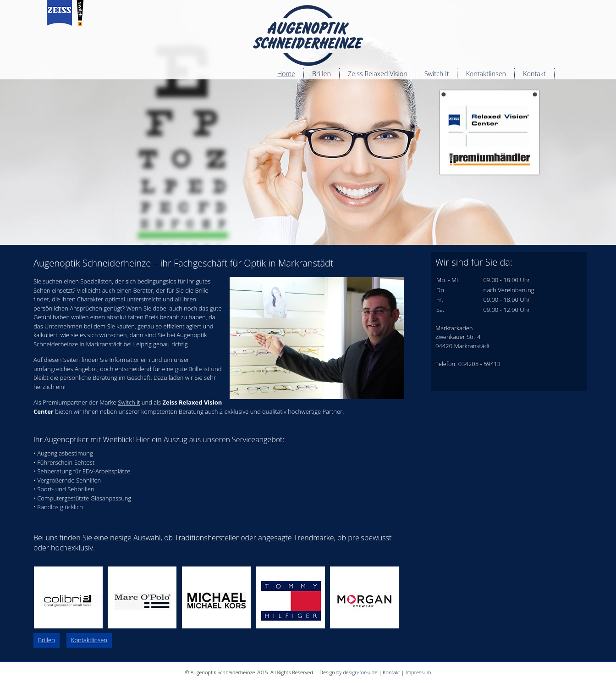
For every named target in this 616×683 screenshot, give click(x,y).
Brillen (322, 74)
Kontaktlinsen (486, 74)
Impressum (418, 672)
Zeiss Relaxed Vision (378, 74)
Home (286, 74)
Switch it (129, 402)
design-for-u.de (360, 672)
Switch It (437, 74)
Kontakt (534, 74)
